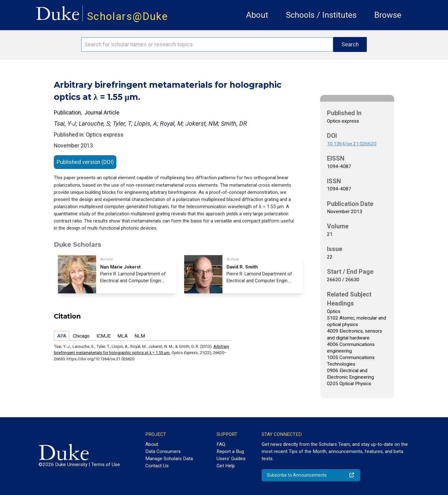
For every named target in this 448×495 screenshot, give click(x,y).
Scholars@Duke (128, 16)
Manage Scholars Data (169, 459)
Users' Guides (231, 459)
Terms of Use (106, 465)
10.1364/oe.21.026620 (352, 144)
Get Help (226, 466)
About (257, 15)
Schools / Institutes (321, 15)
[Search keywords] (207, 44)
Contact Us (157, 466)
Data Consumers (163, 451)
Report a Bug (230, 451)
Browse (388, 15)
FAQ (221, 444)
